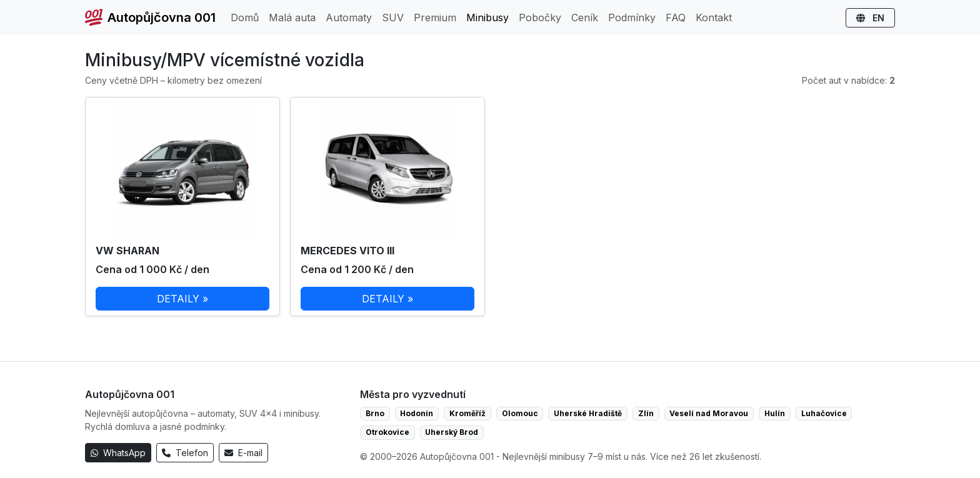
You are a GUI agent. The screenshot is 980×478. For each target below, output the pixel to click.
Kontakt (714, 17)
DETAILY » (182, 299)
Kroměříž (467, 413)
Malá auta (292, 17)
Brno (375, 413)
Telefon (185, 453)
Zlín (646, 413)
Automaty (349, 17)
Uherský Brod (452, 432)
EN (870, 18)
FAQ (676, 17)
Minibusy (487, 17)
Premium (435, 17)
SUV (393, 17)
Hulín (775, 413)
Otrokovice (387, 432)
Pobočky (540, 17)
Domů (245, 17)
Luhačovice (824, 413)
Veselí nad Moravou (709, 413)
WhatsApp (118, 453)
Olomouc (520, 413)
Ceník (585, 17)
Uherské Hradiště (588, 413)
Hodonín (417, 413)
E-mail (243, 453)
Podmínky (632, 17)
